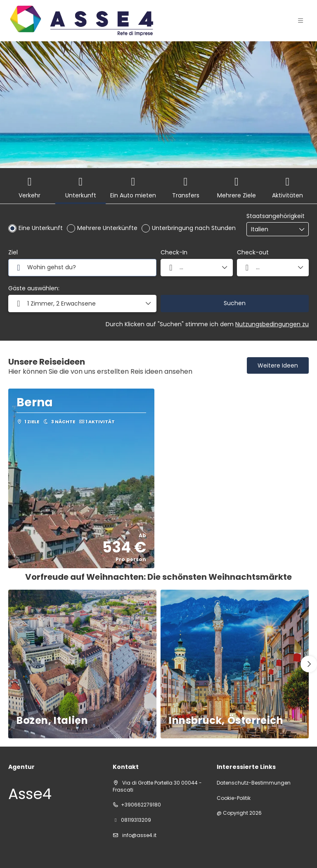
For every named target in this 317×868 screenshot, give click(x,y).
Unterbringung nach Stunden (194, 228)
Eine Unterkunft (41, 228)
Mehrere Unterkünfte (107, 228)
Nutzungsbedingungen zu (272, 324)
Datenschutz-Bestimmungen (254, 783)
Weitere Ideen (278, 365)
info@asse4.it (139, 835)
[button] (82, 304)
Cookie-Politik (234, 798)
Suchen (235, 303)
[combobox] (272, 229)
